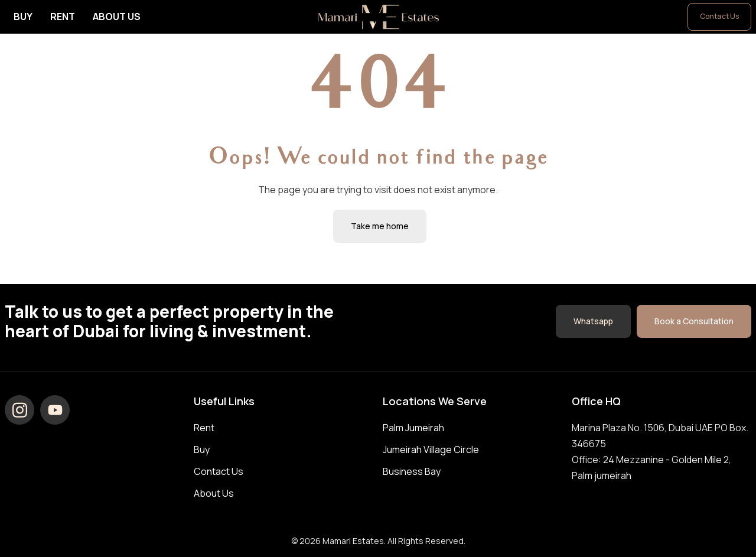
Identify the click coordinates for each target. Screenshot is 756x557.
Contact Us (719, 16)
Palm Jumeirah (413, 428)
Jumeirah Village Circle (431, 449)
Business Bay (412, 471)
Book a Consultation (694, 321)
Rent (63, 17)
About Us (117, 17)
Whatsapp (593, 321)
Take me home (380, 226)
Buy (23, 17)
